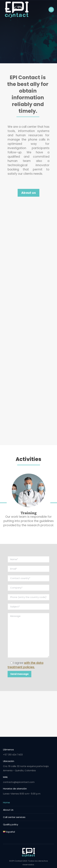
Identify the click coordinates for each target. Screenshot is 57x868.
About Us (8, 810)
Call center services (14, 817)
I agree (25, 665)
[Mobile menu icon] (51, 10)
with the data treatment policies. (25, 665)
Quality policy (11, 824)
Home (6, 802)
